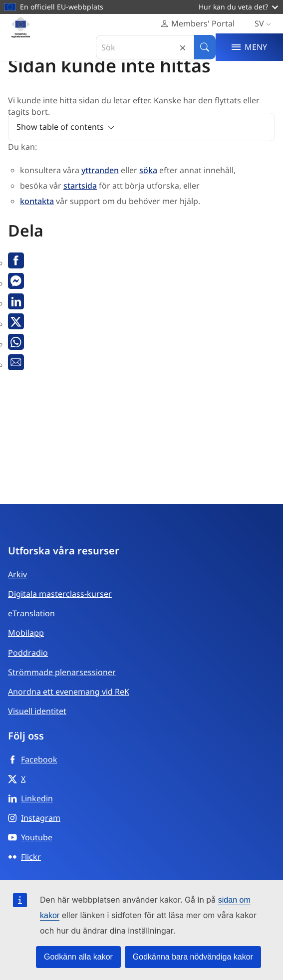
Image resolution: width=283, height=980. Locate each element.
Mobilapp (26, 633)
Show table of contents (60, 127)
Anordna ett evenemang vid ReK (69, 692)
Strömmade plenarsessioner (62, 672)
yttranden (100, 170)
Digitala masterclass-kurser (60, 594)
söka (148, 170)
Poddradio (28, 653)
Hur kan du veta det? (238, 7)
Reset (183, 47)
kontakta (37, 201)
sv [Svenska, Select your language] (265, 24)
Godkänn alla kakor (78, 957)
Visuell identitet (37, 711)
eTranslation (31, 613)
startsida (80, 186)
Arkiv (17, 574)
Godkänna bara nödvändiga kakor (193, 957)
